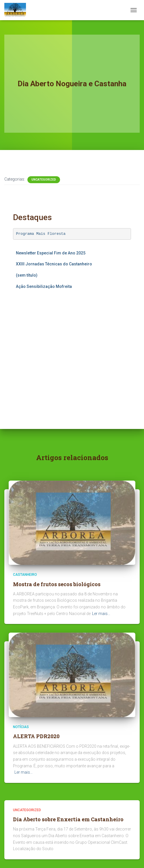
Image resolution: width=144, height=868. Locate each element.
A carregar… (71, 349)
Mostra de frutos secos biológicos (57, 584)
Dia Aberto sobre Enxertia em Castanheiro (68, 819)
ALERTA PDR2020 (36, 736)
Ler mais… (101, 614)
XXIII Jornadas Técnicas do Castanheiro (54, 264)
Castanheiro (25, 575)
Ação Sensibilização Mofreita (44, 286)
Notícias (21, 727)
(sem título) (27, 275)
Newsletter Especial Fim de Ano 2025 (51, 253)
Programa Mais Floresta (41, 234)
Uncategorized (44, 180)
